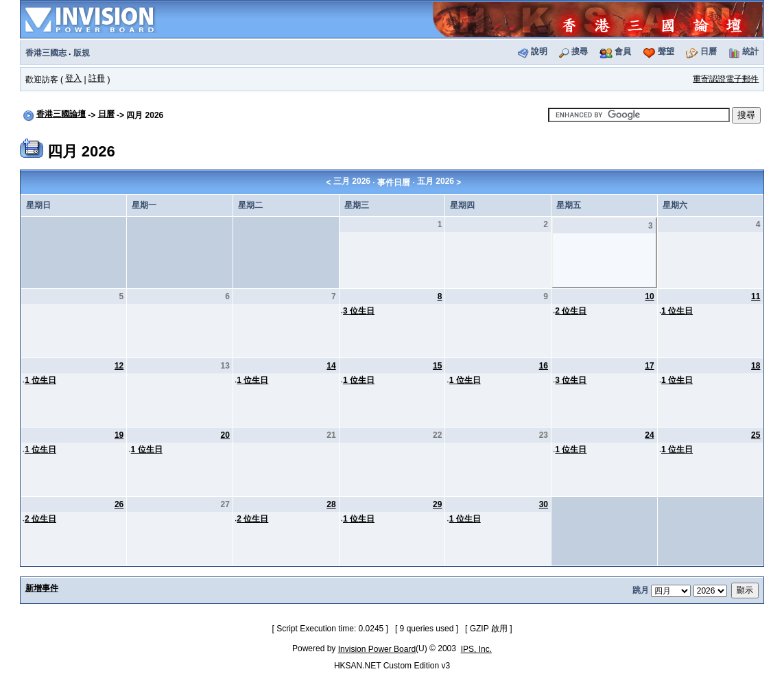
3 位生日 (359, 311)
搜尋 (580, 51)
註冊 (97, 78)
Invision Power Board (377, 649)
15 (437, 366)
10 (649, 296)
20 (225, 435)
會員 (623, 51)
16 (544, 366)
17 (649, 366)
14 (331, 366)
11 (756, 296)
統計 (750, 51)
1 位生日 (677, 311)
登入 (73, 78)
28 (331, 504)
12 (119, 366)
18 (756, 366)
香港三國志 (46, 53)
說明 (539, 51)
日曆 (709, 51)
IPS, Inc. (476, 649)
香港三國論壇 (61, 114)
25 (756, 435)
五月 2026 (436, 181)
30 (544, 504)
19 (119, 435)
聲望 (666, 51)
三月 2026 (352, 181)
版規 (82, 53)
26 (119, 504)
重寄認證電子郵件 (726, 79)
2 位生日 (571, 311)
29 (437, 504)
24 (649, 435)
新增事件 (42, 588)
